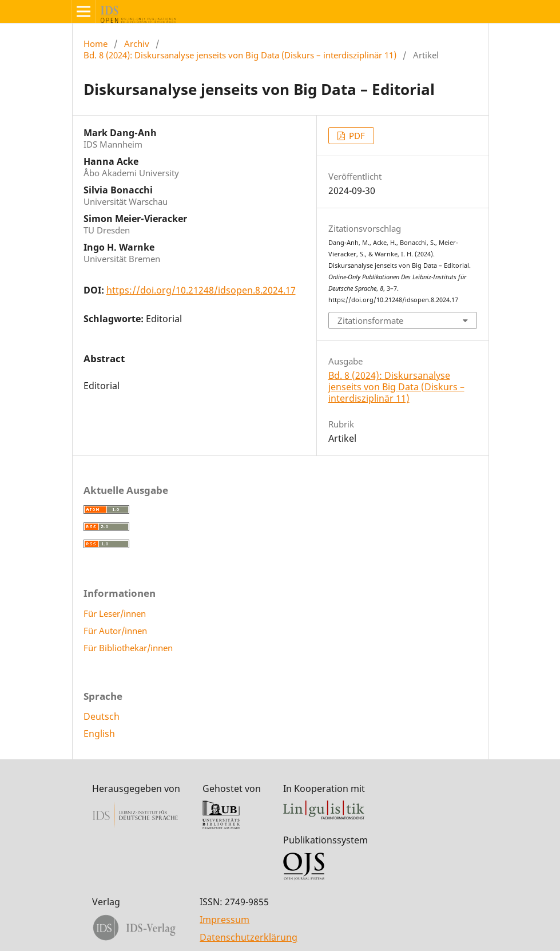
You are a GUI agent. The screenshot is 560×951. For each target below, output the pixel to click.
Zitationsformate (370, 320)
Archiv (137, 43)
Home (96, 43)
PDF (356, 136)
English (99, 734)
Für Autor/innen (115, 631)
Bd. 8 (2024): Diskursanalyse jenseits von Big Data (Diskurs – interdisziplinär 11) (240, 55)
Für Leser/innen (115, 613)
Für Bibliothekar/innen (128, 648)
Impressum (225, 920)
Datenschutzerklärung (249, 937)
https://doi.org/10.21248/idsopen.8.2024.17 (201, 290)
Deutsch (102, 716)
